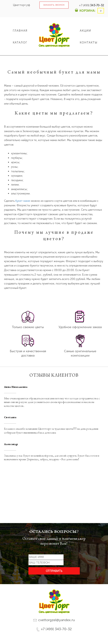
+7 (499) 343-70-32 (54, 629)
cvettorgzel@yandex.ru (54, 620)
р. (101, 11)
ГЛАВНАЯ (20, 31)
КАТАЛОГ (20, 42)
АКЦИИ (85, 31)
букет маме (23, 201)
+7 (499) (92, 5)
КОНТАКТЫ (89, 42)
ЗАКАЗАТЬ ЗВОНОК (54, 5)
